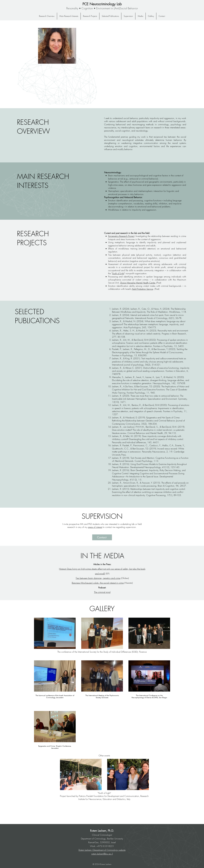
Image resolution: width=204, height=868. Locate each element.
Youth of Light (118, 273)
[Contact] (102, 537)
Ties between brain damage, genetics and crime (98, 578)
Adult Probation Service (142, 289)
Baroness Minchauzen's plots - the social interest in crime (98, 583)
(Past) (158, 283)
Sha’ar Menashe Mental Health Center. (138, 283)
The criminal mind (102, 592)
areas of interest (95, 527)
